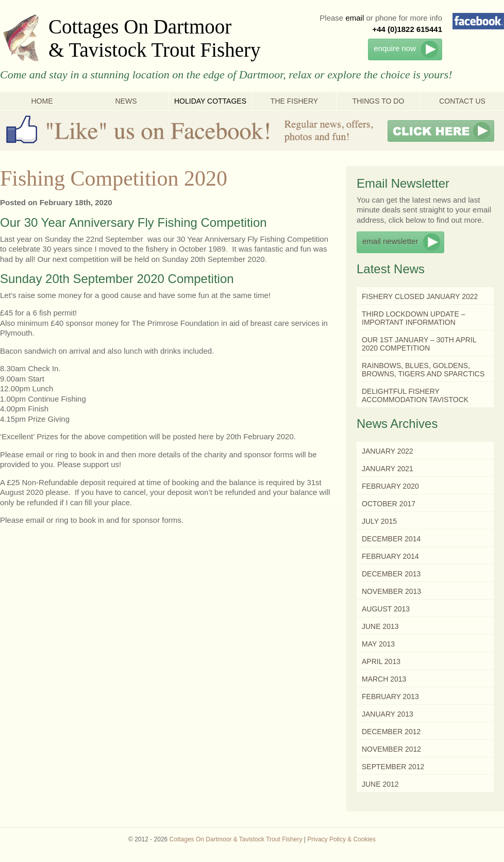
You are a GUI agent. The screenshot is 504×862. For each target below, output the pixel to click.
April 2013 (381, 661)
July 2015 (379, 521)
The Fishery (294, 101)
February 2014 (390, 556)
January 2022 (388, 451)
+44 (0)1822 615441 (407, 29)
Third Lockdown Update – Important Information (413, 318)
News (126, 101)
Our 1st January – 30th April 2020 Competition (419, 344)
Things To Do (379, 101)
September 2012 (393, 767)
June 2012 (380, 784)
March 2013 (384, 679)
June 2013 (380, 626)
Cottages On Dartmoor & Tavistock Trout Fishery (155, 38)
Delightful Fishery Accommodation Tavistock (415, 395)
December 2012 (391, 732)
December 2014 (391, 539)
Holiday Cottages (210, 101)
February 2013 (390, 697)
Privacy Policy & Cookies (341, 839)
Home (42, 101)
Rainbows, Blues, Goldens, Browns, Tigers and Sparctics (423, 370)
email (355, 18)
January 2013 (388, 714)
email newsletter (390, 241)
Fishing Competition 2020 (114, 178)
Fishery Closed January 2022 (420, 296)
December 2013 (391, 574)
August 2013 (386, 609)
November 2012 (391, 749)
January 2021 (388, 469)
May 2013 (378, 644)
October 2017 (389, 504)
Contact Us (462, 101)
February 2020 (390, 486)
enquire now (395, 48)
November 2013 (391, 591)
